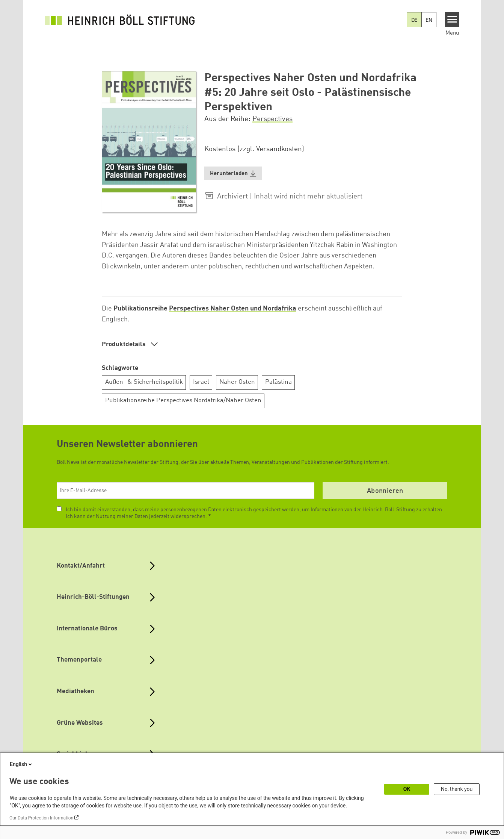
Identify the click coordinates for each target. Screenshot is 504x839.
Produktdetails (124, 345)
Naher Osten (237, 382)
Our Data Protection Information (41, 818)
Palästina (278, 382)
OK (407, 789)
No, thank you (457, 789)
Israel (201, 382)
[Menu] (452, 20)
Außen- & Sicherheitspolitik (144, 382)
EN (429, 20)
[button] (233, 173)
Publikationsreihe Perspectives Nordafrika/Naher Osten (183, 401)
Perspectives (272, 119)
